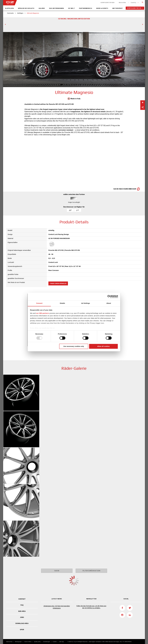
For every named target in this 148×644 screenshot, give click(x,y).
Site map (62, 642)
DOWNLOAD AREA (22, 623)
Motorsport (118, 8)
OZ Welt (71, 8)
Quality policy (37, 642)
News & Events (102, 8)
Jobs (22, 617)
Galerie (42, 8)
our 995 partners (43, 313)
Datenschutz (9, 642)
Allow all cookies (103, 346)
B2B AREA (22, 611)
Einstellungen (47, 642)
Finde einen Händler (58, 283)
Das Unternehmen (56, 8)
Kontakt (22, 599)
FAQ (22, 605)
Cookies (55, 642)
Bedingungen (18, 642)
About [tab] (109, 303)
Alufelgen (9, 8)
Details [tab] (62, 303)
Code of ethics (28, 642)
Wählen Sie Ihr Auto (26, 8)
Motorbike (122, 3)
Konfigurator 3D (134, 8)
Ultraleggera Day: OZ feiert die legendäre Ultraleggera (57, 607)
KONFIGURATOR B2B (107, 3)
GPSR (22, 630)
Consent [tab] (39, 303)
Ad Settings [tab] (86, 303)
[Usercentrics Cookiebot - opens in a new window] (109, 297)
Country (133, 3)
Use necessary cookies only (74, 346)
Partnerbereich (86, 8)
